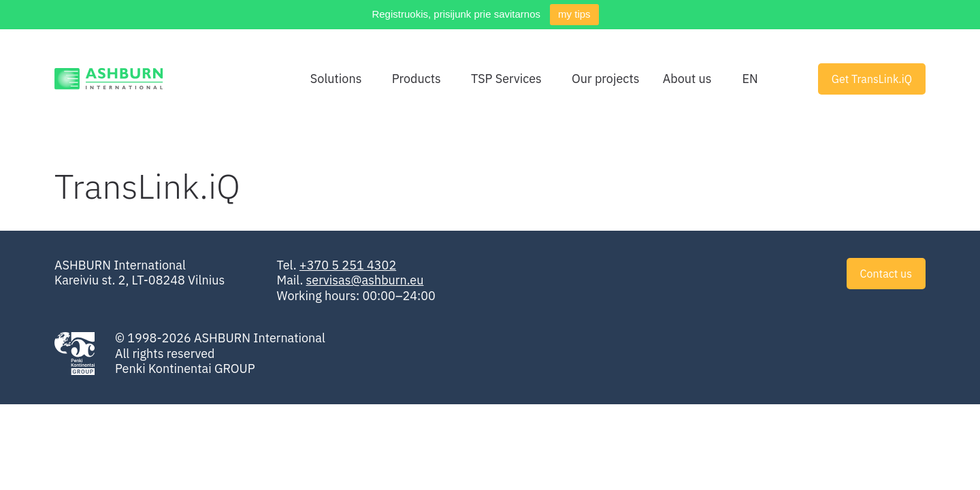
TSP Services (506, 79)
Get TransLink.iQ (872, 79)
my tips (574, 14)
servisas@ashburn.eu (365, 280)
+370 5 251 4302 (348, 265)
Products (416, 79)
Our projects (605, 79)
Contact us (886, 274)
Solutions (336, 79)
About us (687, 79)
